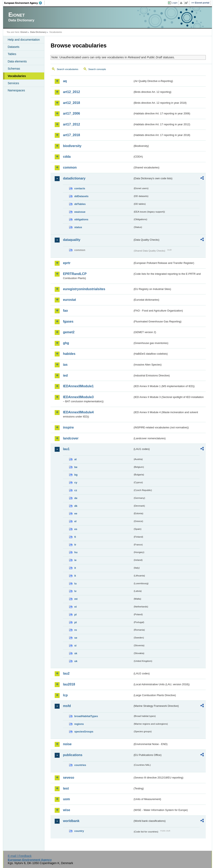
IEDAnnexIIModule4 (78, 412)
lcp (65, 695)
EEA (24, 3)
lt (75, 576)
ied (65, 375)
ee (76, 513)
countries (80, 765)
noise (67, 744)
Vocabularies (17, 76)
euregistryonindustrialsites (84, 289)
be (76, 467)
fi (75, 537)
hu (76, 552)
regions (79, 724)
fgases (68, 321)
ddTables (80, 204)
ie (75, 560)
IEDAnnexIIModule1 (78, 386)
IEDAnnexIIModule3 (78, 397)
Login (175, 3)
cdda (67, 157)
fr (75, 545)
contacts (80, 188)
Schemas (14, 69)
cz (76, 490)
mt (76, 599)
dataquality (72, 240)
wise (66, 810)
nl (75, 607)
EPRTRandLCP (75, 274)
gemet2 (69, 332)
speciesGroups (84, 732)
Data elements (17, 61)
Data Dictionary (38, 32)
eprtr (67, 263)
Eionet (24, 32)
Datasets (13, 47)
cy (76, 482)
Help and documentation (24, 40)
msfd (67, 706)
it (75, 568)
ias (65, 365)
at (75, 459)
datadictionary (74, 178)
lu (75, 583)
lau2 (66, 673)
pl (75, 614)
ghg (66, 343)
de (76, 498)
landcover (71, 438)
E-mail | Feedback (20, 856)
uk (76, 661)
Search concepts (97, 69)
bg (76, 475)
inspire (68, 427)
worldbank (71, 821)
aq (65, 81)
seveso (68, 778)
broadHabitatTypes (86, 716)
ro (76, 630)
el (75, 521)
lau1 (66, 449)
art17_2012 (71, 124)
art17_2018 (71, 135)
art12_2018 (71, 103)
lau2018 (69, 684)
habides (69, 354)
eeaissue (80, 212)
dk (76, 506)
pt (75, 622)
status (78, 227)
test (66, 788)
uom (66, 799)
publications (73, 755)
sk (76, 653)
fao (65, 311)
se (76, 638)
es (76, 529)
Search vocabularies (67, 69)
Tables (12, 54)
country (79, 831)
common (70, 167)
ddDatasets (81, 196)
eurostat (69, 300)
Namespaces (16, 90)
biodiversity (72, 146)
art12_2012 (71, 92)
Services (13, 83)
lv (75, 591)
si (75, 646)
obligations (81, 219)
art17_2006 (71, 113)
